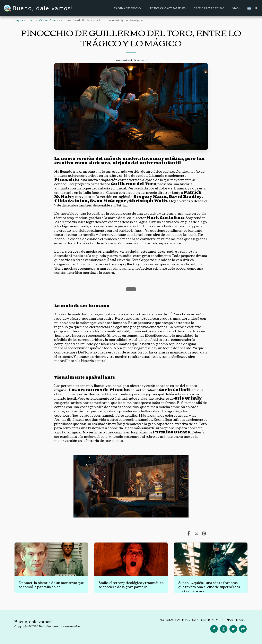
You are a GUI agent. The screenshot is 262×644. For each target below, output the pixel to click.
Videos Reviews (49, 20)
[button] (256, 8)
